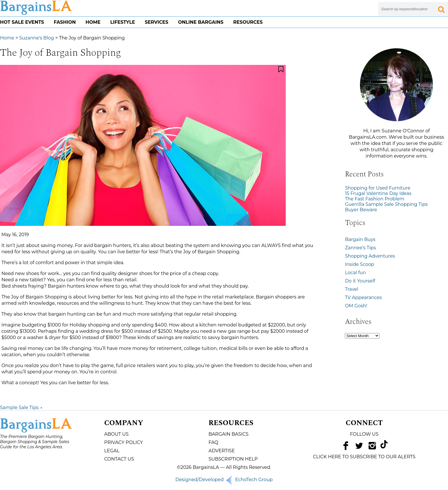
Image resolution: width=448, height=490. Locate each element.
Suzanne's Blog (37, 38)
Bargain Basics (229, 434)
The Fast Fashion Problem (375, 199)
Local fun (355, 273)
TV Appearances (363, 297)
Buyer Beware (361, 210)
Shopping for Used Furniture (378, 188)
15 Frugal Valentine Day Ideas (378, 193)
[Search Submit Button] (441, 9)
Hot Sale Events (22, 22)
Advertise (222, 451)
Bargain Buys (360, 239)
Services (157, 22)
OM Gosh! (356, 306)
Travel (351, 289)
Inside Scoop (359, 264)
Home (93, 22)
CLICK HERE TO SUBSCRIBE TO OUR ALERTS (364, 457)
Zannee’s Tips (360, 248)
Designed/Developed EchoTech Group (224, 480)
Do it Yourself (360, 281)
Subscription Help (233, 459)
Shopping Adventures (370, 256)
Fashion (65, 22)
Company (124, 423)
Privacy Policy (124, 442)
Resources (248, 22)
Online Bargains (201, 22)
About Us (116, 434)
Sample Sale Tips (21, 408)
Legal (112, 451)
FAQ (213, 442)
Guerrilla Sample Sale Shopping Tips (386, 204)
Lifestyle (123, 22)
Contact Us (119, 459)
